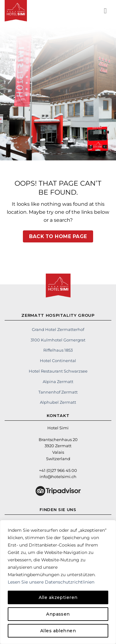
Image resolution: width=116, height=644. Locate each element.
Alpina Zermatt (58, 382)
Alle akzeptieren (58, 597)
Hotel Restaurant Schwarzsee (58, 371)
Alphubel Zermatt (58, 402)
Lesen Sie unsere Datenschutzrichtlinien (51, 582)
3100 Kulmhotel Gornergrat (58, 340)
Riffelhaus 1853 (58, 350)
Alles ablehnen (58, 631)
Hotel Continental (58, 361)
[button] (108, 11)
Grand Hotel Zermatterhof (58, 329)
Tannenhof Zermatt (58, 392)
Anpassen (58, 614)
